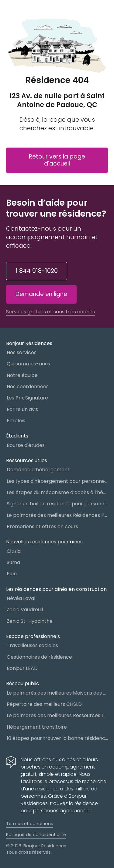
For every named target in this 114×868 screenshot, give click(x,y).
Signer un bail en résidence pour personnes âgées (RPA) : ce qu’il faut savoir (57, 504)
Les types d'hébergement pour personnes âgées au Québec (57, 481)
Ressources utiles (27, 460)
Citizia (14, 551)
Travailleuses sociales (32, 645)
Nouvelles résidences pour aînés (44, 542)
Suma (13, 562)
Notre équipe (22, 375)
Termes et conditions (30, 824)
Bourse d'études (26, 445)
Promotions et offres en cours (42, 526)
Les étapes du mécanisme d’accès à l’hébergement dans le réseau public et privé (57, 492)
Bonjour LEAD (22, 668)
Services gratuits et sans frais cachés (50, 312)
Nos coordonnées (28, 387)
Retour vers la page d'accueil (57, 160)
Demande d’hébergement (38, 470)
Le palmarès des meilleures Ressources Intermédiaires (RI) (57, 715)
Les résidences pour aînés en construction (56, 589)
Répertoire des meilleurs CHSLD (44, 704)
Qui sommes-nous (28, 364)
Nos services (22, 352)
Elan (12, 574)
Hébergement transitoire (37, 727)
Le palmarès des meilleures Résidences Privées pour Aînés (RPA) (57, 515)
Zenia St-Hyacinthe (30, 621)
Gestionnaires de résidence (39, 657)
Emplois (16, 421)
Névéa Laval (21, 598)
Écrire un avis (22, 409)
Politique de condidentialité (36, 835)
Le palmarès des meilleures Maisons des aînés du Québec (57, 693)
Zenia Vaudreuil (25, 610)
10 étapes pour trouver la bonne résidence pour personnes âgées (57, 738)
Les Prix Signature (27, 398)
